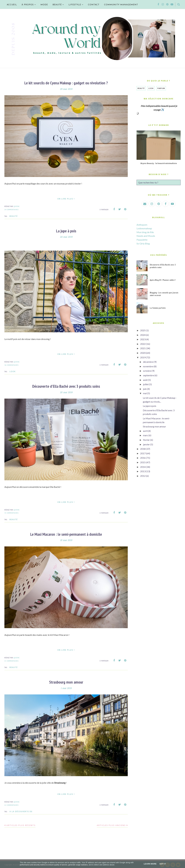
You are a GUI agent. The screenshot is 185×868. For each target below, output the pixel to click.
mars (146, 435)
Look (13, 371)
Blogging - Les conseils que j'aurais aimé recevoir (164, 294)
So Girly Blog (143, 243)
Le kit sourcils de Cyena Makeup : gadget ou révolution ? (66, 83)
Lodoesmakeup (144, 228)
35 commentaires (11, 513)
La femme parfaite (158, 308)
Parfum (161, 88)
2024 (143, 335)
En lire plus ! (66, 199)
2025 (143, 330)
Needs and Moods (146, 236)
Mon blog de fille (145, 232)
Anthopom (142, 225)
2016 (143, 458)
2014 (143, 467)
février (146, 440)
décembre (148, 362)
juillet (146, 384)
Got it (163, 864)
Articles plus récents (21, 825)
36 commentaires (11, 365)
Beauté (14, 216)
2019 (143, 357)
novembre (148, 366)
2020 (143, 353)
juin (145, 389)
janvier (146, 444)
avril (145, 431)
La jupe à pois (66, 231)
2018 (143, 449)
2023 (143, 339)
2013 (143, 471)
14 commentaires (11, 209)
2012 (143, 476)
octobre (147, 371)
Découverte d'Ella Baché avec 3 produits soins (66, 386)
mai (145, 393)
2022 (143, 344)
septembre (149, 375)
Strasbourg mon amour (66, 682)
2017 (143, 453)
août (145, 380)
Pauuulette (142, 240)
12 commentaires (11, 804)
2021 (143, 348)
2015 (143, 462)
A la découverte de (21, 811)
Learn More (150, 864)
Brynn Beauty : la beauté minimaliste (159, 163)
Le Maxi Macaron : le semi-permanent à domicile (66, 534)
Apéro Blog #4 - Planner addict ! (163, 280)
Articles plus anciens (111, 825)
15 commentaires (11, 660)
